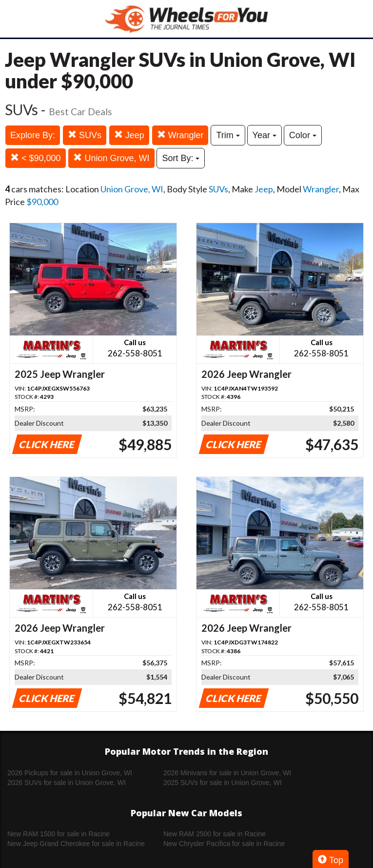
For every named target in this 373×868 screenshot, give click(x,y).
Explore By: (33, 135)
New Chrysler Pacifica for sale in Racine (224, 844)
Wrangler (180, 135)
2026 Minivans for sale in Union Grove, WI (227, 773)
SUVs (85, 135)
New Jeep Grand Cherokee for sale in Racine (76, 844)
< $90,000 (36, 158)
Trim (228, 135)
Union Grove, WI (111, 158)
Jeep (129, 135)
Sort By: (181, 158)
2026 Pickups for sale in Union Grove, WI (70, 773)
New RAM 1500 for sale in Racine (59, 834)
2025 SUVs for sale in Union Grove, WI (223, 783)
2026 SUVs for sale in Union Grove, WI (67, 783)
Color (303, 135)
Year (265, 135)
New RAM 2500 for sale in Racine (215, 834)
